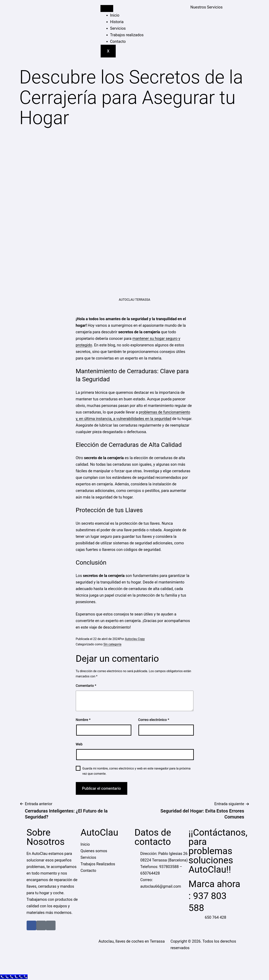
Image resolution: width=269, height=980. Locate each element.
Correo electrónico (154, 720)
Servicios (118, 28)
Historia (117, 22)
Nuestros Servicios (206, 7)
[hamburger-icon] (107, 8)
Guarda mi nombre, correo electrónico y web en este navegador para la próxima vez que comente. (136, 771)
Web (79, 744)
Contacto (118, 41)
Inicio (115, 15)
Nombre (83, 720)
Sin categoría (112, 644)
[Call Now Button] (14, 977)
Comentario (86, 686)
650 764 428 (215, 917)
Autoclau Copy (135, 639)
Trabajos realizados (127, 35)
